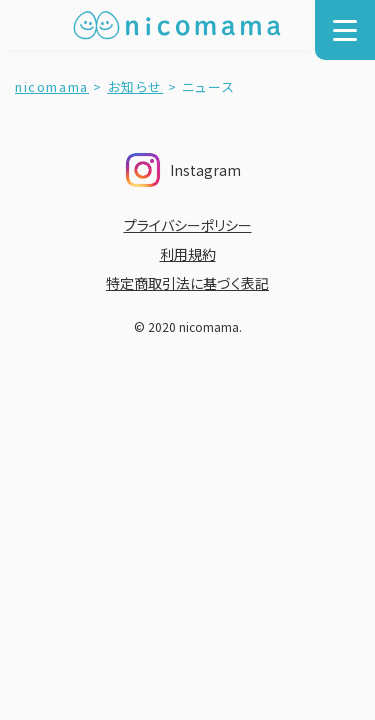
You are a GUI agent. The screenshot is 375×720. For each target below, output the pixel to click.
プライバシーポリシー (188, 225)
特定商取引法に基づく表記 (187, 283)
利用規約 (188, 254)
